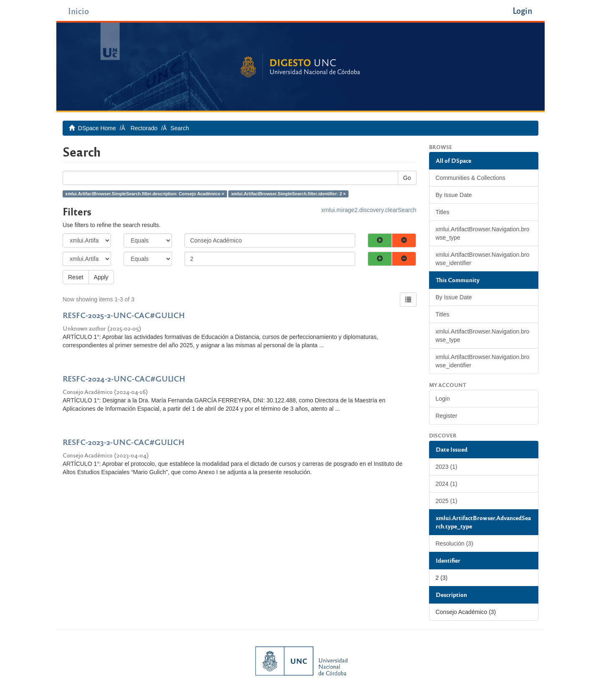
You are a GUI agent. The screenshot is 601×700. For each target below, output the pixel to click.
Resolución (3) (455, 543)
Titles (443, 212)
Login (443, 399)
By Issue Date (454, 195)
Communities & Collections (471, 178)
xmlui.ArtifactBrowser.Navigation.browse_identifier (483, 259)
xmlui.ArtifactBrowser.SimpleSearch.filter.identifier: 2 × (289, 194)
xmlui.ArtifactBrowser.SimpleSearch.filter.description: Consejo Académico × (145, 194)
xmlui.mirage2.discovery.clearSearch (369, 210)
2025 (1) (447, 501)
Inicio (78, 11)
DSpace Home (97, 128)
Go (407, 178)
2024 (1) (447, 484)
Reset (76, 277)
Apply (101, 277)
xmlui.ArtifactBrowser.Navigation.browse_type (483, 233)
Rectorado (144, 128)
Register (447, 416)
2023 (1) (447, 467)
